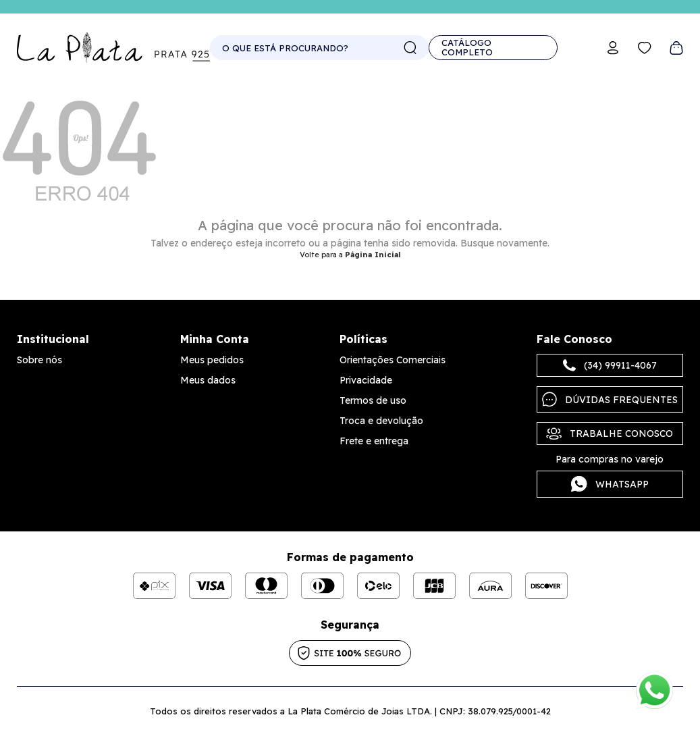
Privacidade (366, 380)
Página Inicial (373, 255)
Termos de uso (373, 400)
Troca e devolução (381, 421)
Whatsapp (610, 484)
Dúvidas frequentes (610, 399)
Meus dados (208, 380)
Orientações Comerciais (393, 360)
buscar (410, 48)
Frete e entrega (374, 441)
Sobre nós (39, 360)
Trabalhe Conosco (610, 433)
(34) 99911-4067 (610, 365)
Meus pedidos (212, 360)
